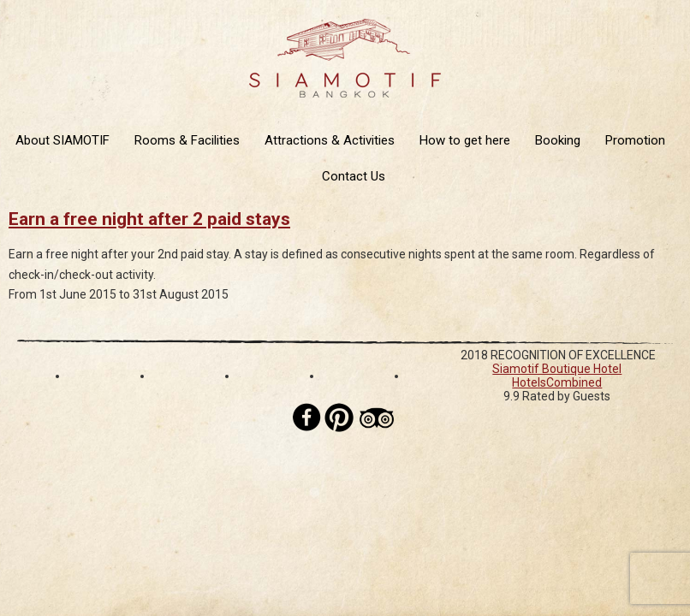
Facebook (307, 418)
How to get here (465, 140)
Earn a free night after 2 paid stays (149, 219)
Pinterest (339, 418)
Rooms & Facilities (187, 140)
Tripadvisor (377, 418)
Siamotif (345, 58)
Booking (558, 140)
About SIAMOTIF (62, 140)
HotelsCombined (557, 382)
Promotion (635, 140)
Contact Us (354, 176)
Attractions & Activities (330, 140)
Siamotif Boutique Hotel (557, 369)
